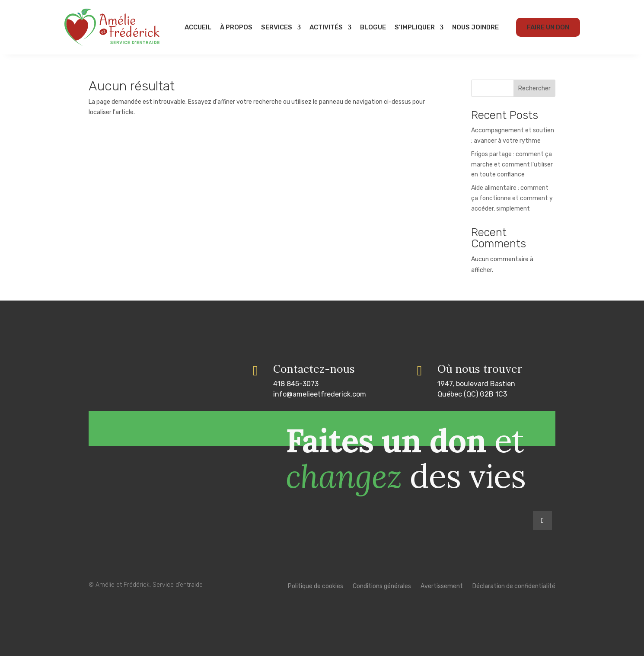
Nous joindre (475, 27)
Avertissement (442, 587)
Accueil (198, 27)
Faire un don (548, 27)
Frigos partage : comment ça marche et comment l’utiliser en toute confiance (512, 165)
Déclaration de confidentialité (514, 587)
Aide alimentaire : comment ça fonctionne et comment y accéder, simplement (512, 198)
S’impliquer (415, 27)
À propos (236, 27)
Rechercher (534, 88)
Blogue (373, 27)
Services (277, 27)
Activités (326, 27)
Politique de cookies (316, 587)
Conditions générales (382, 587)
